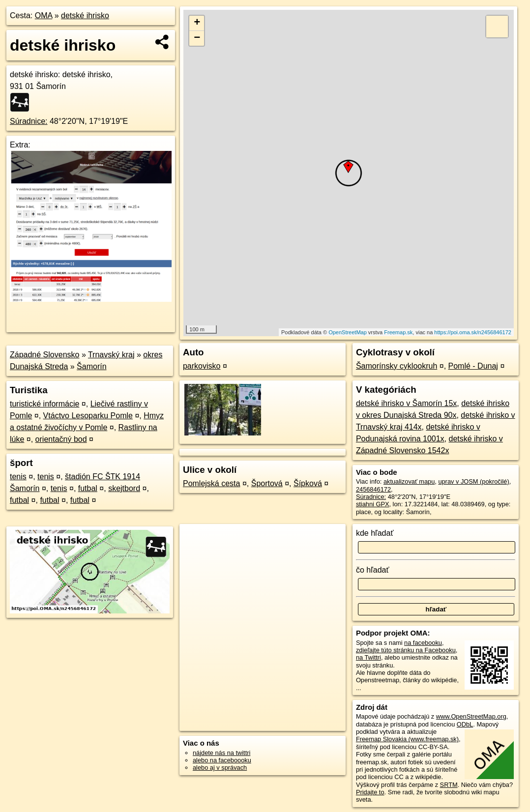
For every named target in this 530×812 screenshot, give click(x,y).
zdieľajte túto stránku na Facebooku (406, 650)
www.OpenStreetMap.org (471, 716)
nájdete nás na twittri (221, 753)
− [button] (197, 38)
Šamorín (91, 366)
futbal (88, 488)
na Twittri (368, 657)
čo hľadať (373, 570)
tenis (18, 477)
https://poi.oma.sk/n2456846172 (473, 332)
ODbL (465, 724)
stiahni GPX (373, 504)
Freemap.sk (398, 332)
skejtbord (124, 488)
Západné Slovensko (44, 355)
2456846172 (373, 489)
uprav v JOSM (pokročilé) (473, 481)
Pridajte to (370, 792)
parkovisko (202, 366)
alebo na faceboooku (222, 760)
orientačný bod (61, 439)
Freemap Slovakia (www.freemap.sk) (407, 739)
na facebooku (423, 643)
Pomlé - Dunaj (473, 366)
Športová (267, 483)
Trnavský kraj (111, 355)
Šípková (308, 483)
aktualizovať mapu (409, 481)
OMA (44, 15)
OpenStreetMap (348, 332)
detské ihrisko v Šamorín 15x (406, 403)
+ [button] (197, 23)
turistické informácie (44, 404)
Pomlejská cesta (212, 483)
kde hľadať (375, 533)
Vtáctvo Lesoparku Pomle (88, 416)
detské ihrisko (85, 15)
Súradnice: (29, 121)
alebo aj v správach (220, 768)
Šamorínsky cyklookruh (397, 366)
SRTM (449, 785)
